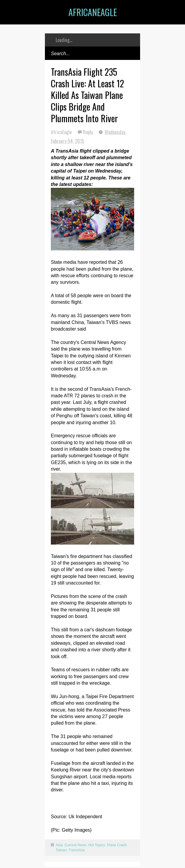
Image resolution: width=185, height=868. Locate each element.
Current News (75, 845)
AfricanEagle (93, 12)
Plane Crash (117, 845)
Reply (88, 132)
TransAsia (77, 850)
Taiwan (61, 850)
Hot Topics (97, 845)
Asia (59, 845)
